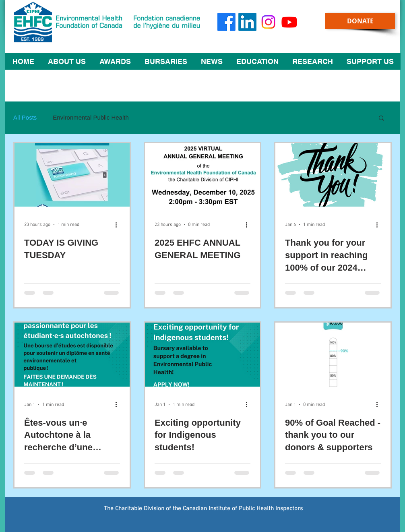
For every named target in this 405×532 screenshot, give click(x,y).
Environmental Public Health (91, 117)
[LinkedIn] (247, 22)
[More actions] (119, 225)
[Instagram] (268, 22)
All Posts (25, 117)
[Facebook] (226, 22)
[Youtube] (289, 22)
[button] (67, 61)
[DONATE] (360, 21)
